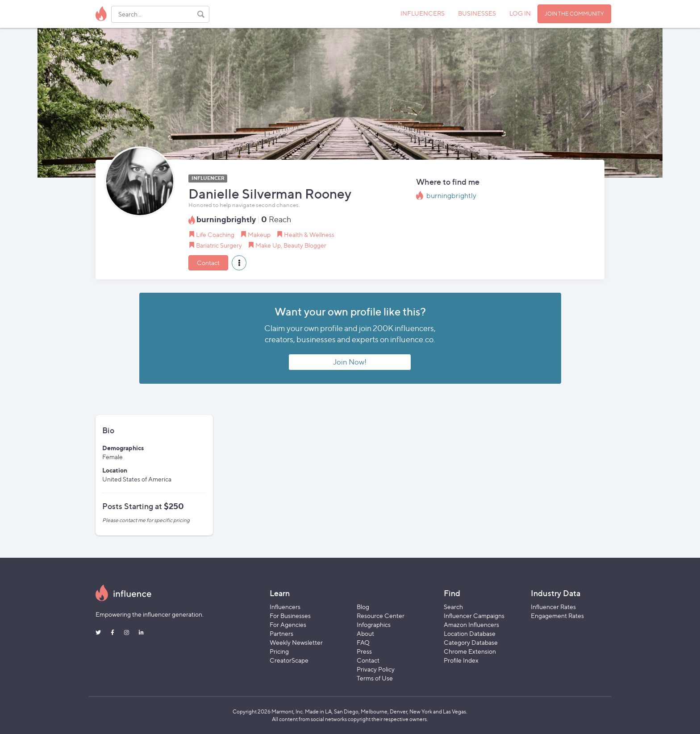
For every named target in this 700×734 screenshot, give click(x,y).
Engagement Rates (557, 616)
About (365, 633)
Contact (208, 263)
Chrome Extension (470, 651)
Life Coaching (215, 234)
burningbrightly (451, 196)
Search (453, 607)
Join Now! (350, 362)
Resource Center (381, 616)
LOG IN (520, 13)
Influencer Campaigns (474, 616)
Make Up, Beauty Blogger (291, 245)
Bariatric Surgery (219, 245)
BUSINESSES (477, 13)
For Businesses (290, 616)
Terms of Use (375, 678)
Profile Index (461, 660)
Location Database (470, 633)
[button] (239, 263)
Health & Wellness (309, 234)
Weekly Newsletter (296, 642)
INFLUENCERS (423, 13)
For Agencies (288, 624)
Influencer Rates (553, 607)
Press (364, 651)
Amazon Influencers (471, 624)
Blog (363, 607)
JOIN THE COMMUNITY (574, 14)
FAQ (363, 642)
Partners (281, 633)
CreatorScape (289, 660)
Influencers (285, 607)
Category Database (471, 642)
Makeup (259, 234)
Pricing (279, 651)
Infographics (374, 624)
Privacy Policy (376, 669)
